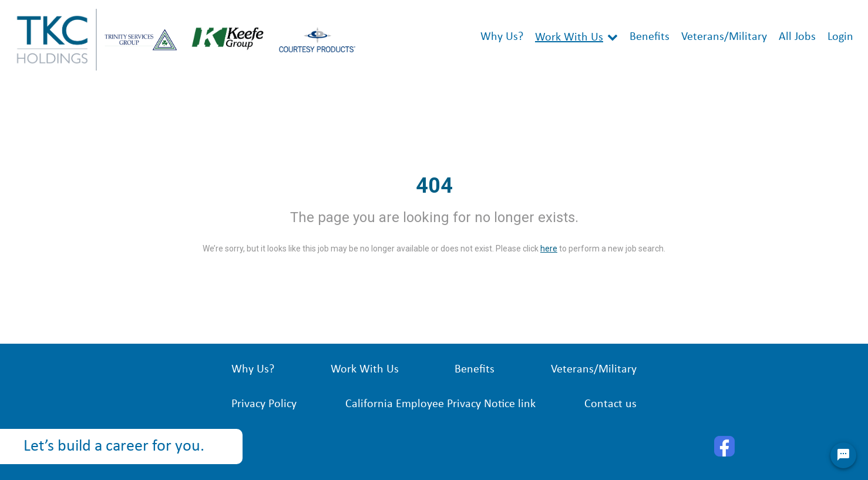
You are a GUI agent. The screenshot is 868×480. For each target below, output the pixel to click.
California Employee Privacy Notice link (440, 404)
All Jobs (797, 37)
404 (434, 186)
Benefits (650, 37)
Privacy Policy (264, 404)
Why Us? (502, 37)
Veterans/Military (724, 37)
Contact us (610, 404)
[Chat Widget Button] (843, 455)
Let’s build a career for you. (114, 447)
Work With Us (569, 38)
